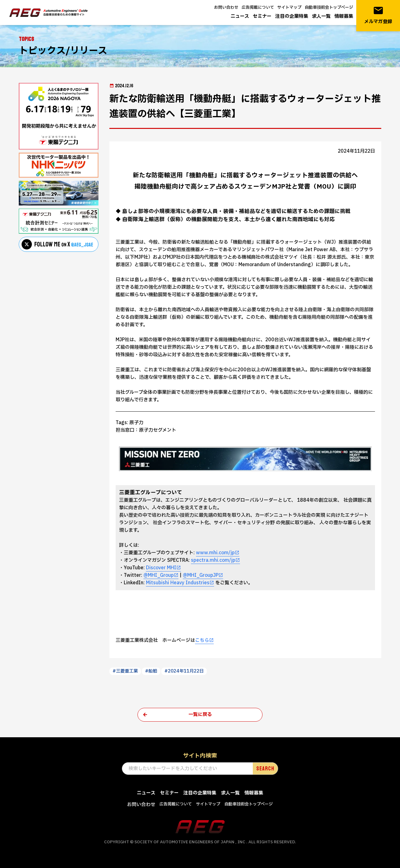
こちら (202, 640)
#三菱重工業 (125, 671)
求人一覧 (321, 16)
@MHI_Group (159, 575)
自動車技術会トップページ (329, 8)
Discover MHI (161, 568)
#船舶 (151, 671)
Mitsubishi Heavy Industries (178, 583)
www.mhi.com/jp (215, 553)
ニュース (240, 16)
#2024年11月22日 (184, 671)
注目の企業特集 (292, 16)
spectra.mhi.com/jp (213, 560)
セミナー (262, 16)
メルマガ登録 (378, 15)
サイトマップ (289, 8)
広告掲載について (258, 8)
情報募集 (344, 16)
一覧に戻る (200, 715)
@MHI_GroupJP (201, 575)
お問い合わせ (226, 8)
